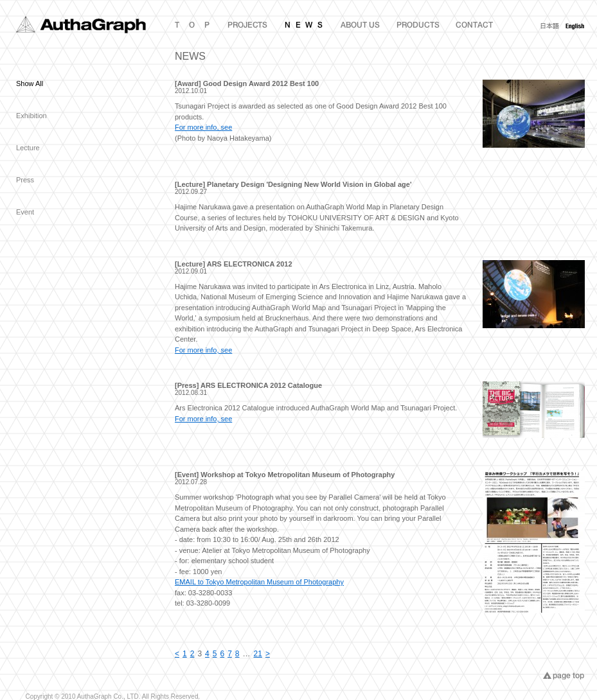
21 (258, 654)
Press (25, 180)
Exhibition (31, 116)
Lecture (28, 148)
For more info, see (203, 127)
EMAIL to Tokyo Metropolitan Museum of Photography (259, 582)
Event (25, 212)
